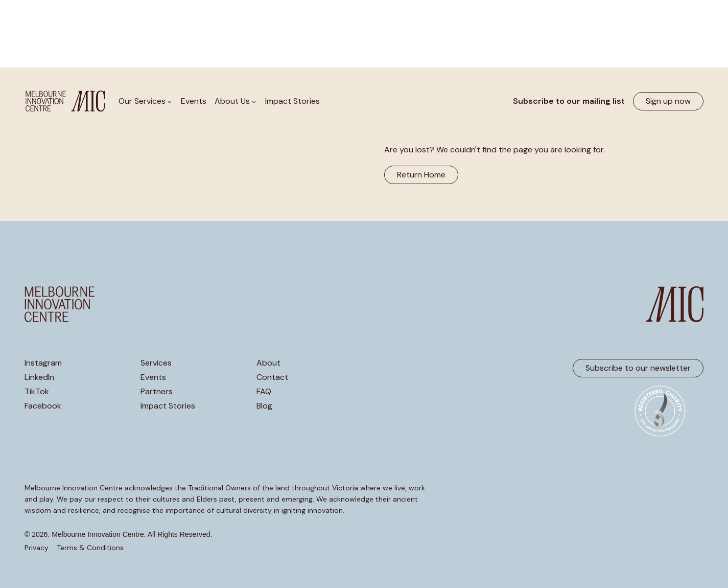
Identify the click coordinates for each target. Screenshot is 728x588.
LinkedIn (39, 377)
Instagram (43, 363)
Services (156, 363)
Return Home (421, 175)
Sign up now (668, 101)
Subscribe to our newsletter (638, 368)
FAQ (264, 392)
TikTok (37, 392)
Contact (272, 377)
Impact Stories (292, 101)
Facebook (43, 406)
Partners (157, 392)
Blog (264, 406)
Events (194, 101)
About (268, 363)
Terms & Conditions (90, 548)
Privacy (37, 548)
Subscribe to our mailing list (569, 101)
